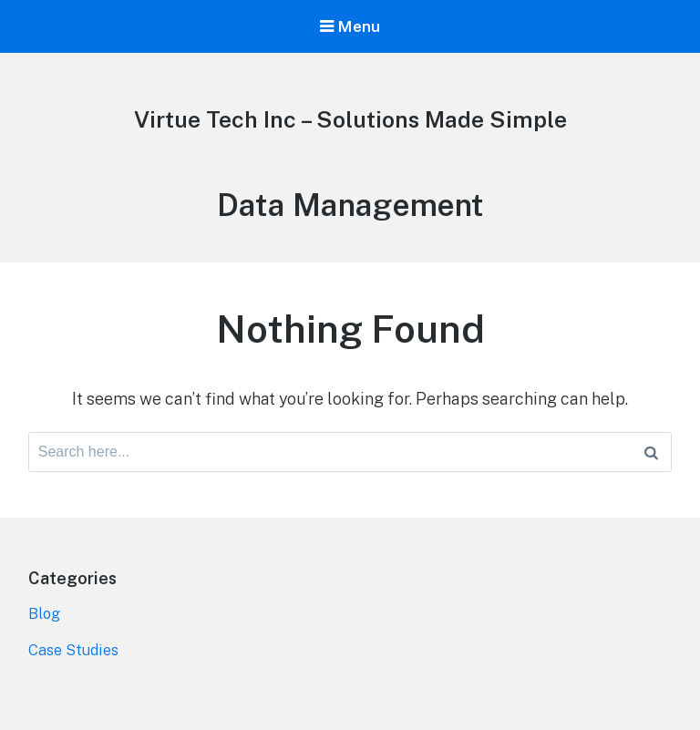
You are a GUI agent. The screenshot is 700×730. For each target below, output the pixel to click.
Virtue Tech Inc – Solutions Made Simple (350, 119)
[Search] (651, 453)
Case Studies (74, 651)
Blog (45, 614)
